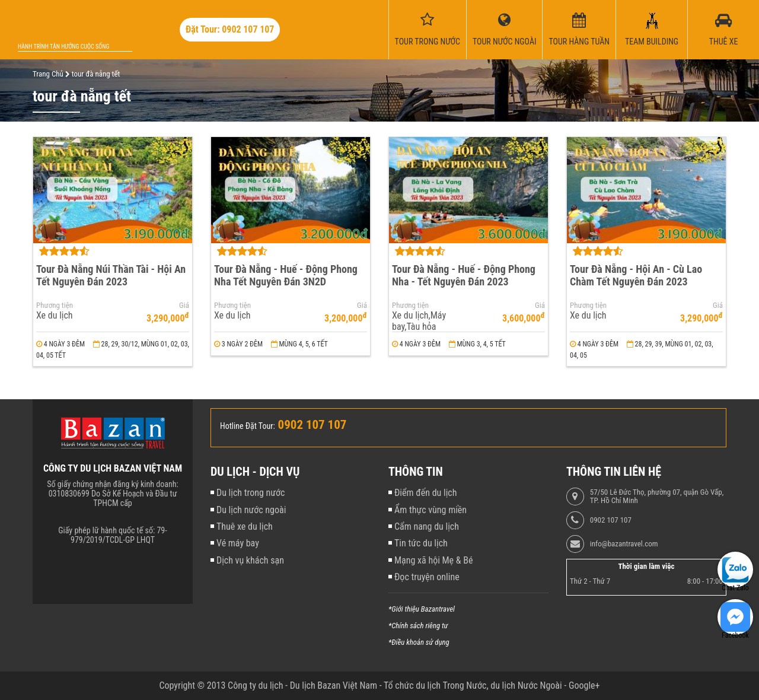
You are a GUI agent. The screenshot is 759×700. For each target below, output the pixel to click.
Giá (184, 306)
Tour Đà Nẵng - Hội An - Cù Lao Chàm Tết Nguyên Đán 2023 (636, 275)
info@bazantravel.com (624, 544)
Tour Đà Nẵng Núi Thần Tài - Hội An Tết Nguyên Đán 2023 (111, 275)
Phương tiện (55, 306)
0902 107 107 (611, 520)
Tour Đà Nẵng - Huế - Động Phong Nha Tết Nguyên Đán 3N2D (286, 275)
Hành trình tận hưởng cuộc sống (63, 47)
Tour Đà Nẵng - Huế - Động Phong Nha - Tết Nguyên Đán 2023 (464, 275)
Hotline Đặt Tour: (248, 426)
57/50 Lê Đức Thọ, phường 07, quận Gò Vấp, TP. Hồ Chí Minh (657, 497)
